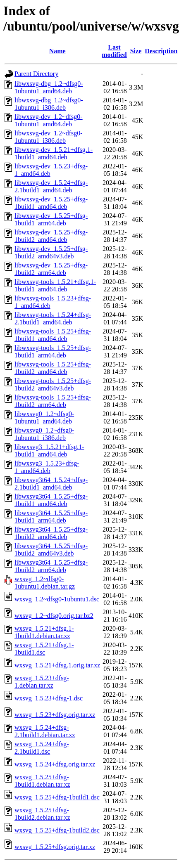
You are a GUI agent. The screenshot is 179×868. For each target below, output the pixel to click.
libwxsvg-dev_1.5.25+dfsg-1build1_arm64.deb (51, 219)
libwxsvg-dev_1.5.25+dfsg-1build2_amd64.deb (51, 236)
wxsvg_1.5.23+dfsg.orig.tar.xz (55, 715)
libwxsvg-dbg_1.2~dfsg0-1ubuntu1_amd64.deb (49, 87)
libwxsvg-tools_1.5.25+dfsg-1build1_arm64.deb (53, 351)
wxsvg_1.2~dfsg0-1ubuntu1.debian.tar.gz (45, 583)
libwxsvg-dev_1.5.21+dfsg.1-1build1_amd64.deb (54, 153)
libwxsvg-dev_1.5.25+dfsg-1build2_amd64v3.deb (51, 252)
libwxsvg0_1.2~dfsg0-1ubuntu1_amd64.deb (44, 417)
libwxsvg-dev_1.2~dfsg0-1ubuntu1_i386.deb (49, 137)
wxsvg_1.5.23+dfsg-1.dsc (49, 698)
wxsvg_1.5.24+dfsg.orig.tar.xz (55, 764)
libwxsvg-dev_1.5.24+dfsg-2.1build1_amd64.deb (51, 186)
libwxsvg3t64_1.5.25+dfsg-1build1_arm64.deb (51, 517)
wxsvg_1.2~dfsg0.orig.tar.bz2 (54, 616)
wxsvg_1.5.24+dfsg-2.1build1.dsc (42, 748)
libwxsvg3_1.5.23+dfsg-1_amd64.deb (47, 467)
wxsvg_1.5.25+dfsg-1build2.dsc (57, 830)
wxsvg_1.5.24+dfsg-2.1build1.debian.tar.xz (45, 731)
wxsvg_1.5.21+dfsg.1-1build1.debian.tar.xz (44, 632)
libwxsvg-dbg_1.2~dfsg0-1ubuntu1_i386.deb (49, 104)
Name (57, 51)
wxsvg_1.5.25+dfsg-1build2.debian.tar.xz (42, 814)
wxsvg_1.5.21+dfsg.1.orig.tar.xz (57, 665)
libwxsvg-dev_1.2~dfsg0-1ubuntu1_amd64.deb (49, 120)
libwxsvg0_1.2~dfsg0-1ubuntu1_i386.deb (44, 434)
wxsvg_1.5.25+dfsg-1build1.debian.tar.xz (42, 781)
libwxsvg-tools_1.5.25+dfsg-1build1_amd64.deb (53, 335)
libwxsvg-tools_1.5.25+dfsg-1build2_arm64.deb (53, 401)
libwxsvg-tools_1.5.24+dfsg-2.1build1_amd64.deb (53, 318)
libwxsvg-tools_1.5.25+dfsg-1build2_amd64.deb (53, 368)
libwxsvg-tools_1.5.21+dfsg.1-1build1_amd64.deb (55, 285)
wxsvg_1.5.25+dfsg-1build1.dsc (57, 797)
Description (161, 51)
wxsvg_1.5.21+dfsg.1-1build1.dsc (44, 649)
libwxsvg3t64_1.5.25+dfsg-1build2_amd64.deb (51, 533)
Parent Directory (36, 74)
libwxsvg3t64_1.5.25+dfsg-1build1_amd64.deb (51, 500)
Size (136, 51)
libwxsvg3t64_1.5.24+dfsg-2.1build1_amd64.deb (51, 484)
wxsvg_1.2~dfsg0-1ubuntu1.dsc (57, 599)
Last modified (114, 51)
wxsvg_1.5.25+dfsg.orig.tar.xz (55, 847)
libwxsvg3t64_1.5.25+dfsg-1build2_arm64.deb (51, 566)
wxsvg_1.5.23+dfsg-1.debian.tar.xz (42, 682)
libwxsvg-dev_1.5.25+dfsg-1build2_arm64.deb (51, 269)
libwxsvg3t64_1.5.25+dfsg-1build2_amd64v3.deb (51, 550)
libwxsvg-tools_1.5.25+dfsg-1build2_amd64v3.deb (53, 384)
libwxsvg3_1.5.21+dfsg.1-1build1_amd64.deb (49, 451)
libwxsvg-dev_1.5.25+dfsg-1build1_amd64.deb (51, 203)
